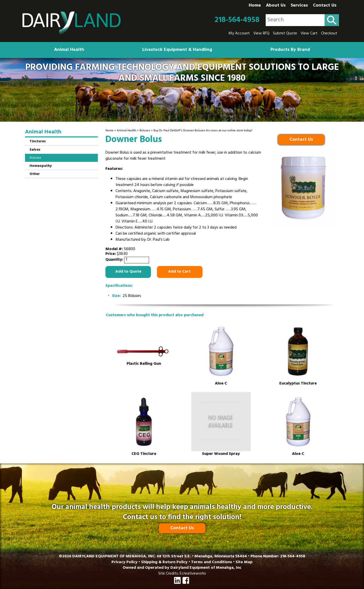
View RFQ (261, 34)
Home (255, 6)
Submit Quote (285, 34)
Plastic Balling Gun (144, 364)
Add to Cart (180, 272)
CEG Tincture (144, 454)
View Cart (309, 34)
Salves (35, 150)
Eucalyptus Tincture (298, 384)
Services (299, 6)
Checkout (329, 34)
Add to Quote (128, 272)
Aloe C (221, 384)
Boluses (145, 131)
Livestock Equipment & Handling (177, 50)
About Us (276, 6)
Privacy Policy (124, 562)
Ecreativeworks (193, 574)
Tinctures (38, 142)
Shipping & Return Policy (164, 562)
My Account (239, 34)
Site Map (244, 562)
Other (35, 174)
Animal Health (69, 50)
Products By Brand (290, 50)
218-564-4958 (237, 20)
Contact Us (325, 6)
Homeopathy (41, 166)
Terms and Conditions (212, 562)
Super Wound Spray (221, 454)
